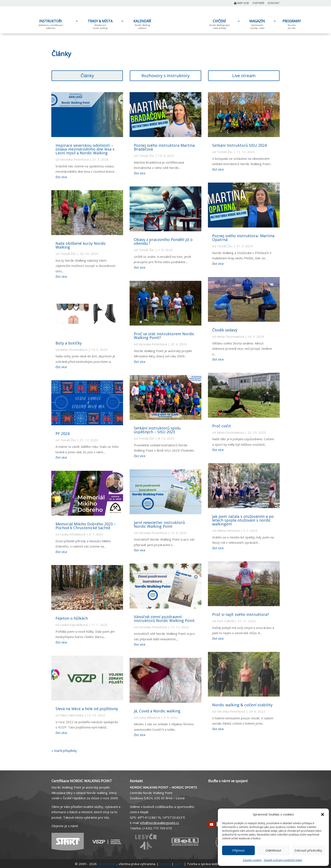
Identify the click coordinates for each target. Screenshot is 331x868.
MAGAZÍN (257, 25)
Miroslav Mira (107, 864)
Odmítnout (273, 850)
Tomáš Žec (68, 254)
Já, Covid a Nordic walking (157, 711)
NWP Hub (241, 3)
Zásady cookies (252, 860)
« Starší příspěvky (64, 751)
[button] (323, 814)
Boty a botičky (69, 343)
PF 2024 (62, 433)
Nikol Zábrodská (72, 715)
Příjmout (238, 850)
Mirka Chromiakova (74, 350)
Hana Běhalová (149, 717)
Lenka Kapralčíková (74, 625)
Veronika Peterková (74, 159)
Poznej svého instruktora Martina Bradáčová (164, 147)
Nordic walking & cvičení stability (242, 705)
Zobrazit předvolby (308, 850)
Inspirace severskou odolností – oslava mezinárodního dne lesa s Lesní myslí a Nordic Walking (85, 149)
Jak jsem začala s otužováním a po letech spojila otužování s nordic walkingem (243, 520)
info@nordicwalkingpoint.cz (160, 823)
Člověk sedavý (225, 330)
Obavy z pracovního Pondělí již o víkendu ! (163, 241)
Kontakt (274, 3)
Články (87, 76)
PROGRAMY (292, 25)
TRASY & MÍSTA (100, 25)
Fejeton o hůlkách (72, 618)
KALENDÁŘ (142, 25)
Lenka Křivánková (73, 534)
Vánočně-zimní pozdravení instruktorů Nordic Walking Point (164, 619)
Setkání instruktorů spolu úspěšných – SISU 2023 (157, 430)
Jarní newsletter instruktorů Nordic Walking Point (159, 524)
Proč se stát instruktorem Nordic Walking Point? (164, 336)
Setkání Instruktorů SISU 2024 (239, 145)
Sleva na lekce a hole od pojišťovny (87, 709)
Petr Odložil (225, 621)
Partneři (258, 3)
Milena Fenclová (228, 530)
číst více (61, 177)
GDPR (179, 864)
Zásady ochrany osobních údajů (283, 860)
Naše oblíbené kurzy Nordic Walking (81, 245)
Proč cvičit (222, 426)
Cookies (165, 864)
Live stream (244, 76)
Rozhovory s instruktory (165, 76)
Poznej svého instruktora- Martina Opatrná (243, 238)
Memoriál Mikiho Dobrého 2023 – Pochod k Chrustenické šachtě (86, 526)
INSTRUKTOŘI (50, 25)
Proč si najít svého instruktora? (241, 614)
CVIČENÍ (219, 25)
